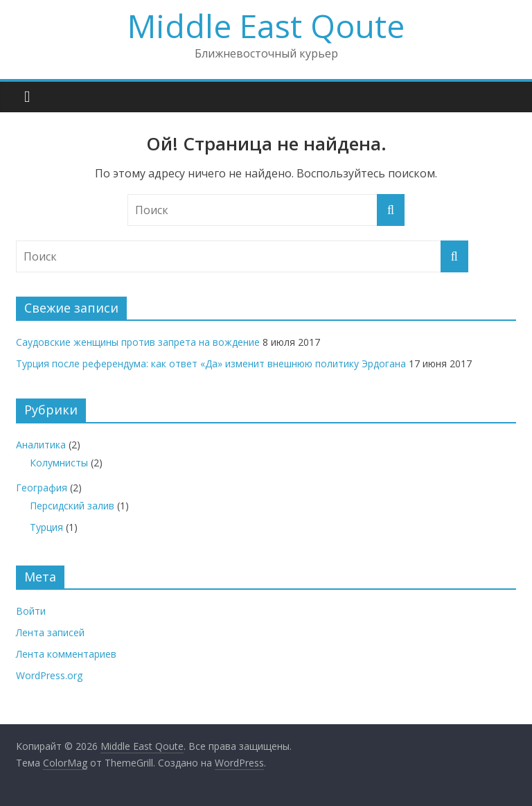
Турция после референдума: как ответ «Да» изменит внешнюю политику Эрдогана (211, 363)
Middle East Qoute (266, 26)
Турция (46, 527)
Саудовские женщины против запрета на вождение (138, 342)
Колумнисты (59, 463)
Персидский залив (72, 506)
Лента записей (50, 632)
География (42, 488)
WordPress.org (49, 675)
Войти (31, 611)
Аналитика (41, 445)
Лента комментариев (66, 654)
